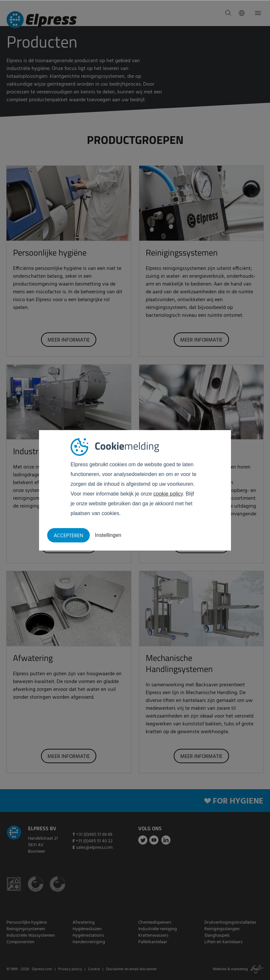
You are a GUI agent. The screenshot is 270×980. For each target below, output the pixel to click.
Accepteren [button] (68, 536)
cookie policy (168, 494)
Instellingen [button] (108, 535)
